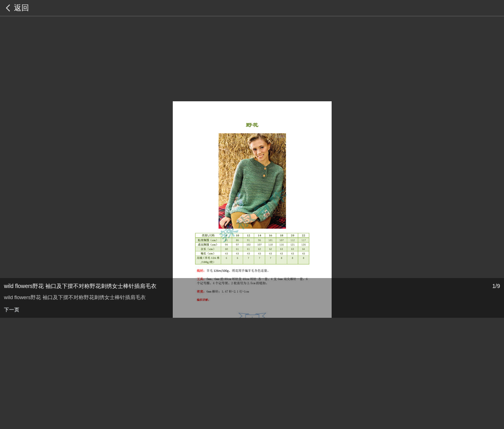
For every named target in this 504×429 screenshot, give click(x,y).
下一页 (12, 310)
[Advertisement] (238, 373)
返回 (21, 8)
